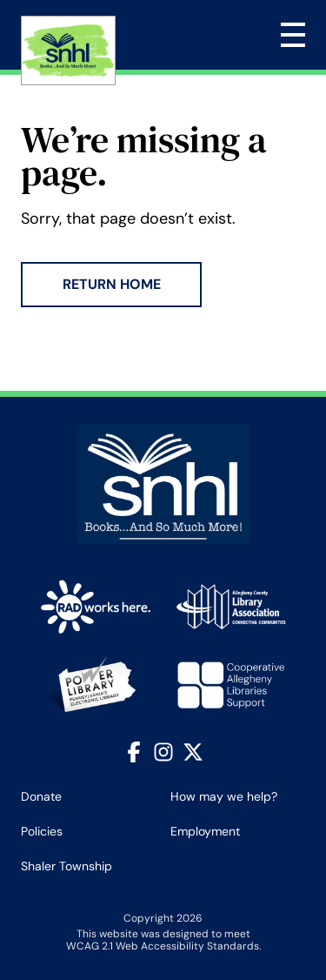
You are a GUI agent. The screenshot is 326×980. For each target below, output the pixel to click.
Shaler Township (67, 866)
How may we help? (224, 796)
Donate (41, 796)
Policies (42, 831)
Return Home (112, 284)
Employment (205, 831)
